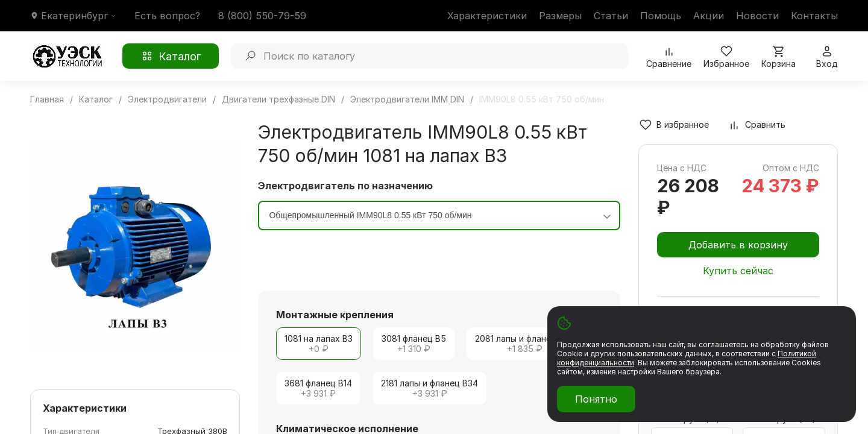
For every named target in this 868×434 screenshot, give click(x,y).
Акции (709, 16)
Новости (757, 16)
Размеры (560, 16)
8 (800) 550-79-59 (262, 16)
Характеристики (487, 16)
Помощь (661, 16)
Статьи (611, 16)
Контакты (814, 16)
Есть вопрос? (167, 16)
